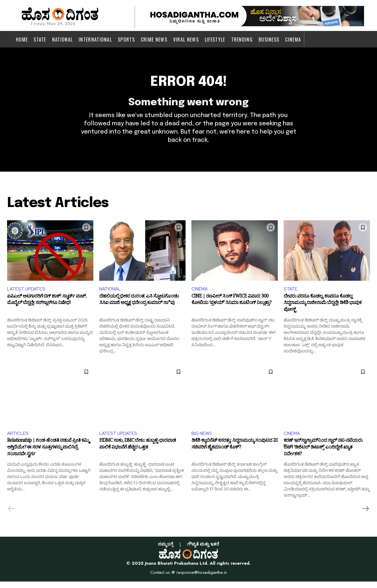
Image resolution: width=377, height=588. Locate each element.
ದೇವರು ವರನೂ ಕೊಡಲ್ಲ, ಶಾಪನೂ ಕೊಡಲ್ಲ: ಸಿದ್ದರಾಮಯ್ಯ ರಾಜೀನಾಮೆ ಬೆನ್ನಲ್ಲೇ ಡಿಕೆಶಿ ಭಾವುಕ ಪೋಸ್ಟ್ (323, 309)
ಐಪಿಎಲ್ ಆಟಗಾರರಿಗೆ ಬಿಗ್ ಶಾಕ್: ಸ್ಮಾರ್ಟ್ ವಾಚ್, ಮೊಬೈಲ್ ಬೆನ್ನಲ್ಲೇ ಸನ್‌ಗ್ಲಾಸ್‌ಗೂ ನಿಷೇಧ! (47, 306)
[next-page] (365, 515)
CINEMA (200, 294)
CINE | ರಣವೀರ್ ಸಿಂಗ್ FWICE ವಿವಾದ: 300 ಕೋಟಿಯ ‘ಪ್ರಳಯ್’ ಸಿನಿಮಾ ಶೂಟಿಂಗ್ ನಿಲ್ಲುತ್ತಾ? (231, 306)
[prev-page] (12, 515)
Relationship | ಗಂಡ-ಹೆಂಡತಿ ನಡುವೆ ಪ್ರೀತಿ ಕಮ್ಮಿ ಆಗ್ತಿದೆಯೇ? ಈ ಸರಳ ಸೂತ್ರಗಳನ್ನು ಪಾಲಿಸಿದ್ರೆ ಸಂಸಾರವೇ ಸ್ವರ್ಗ (48, 455)
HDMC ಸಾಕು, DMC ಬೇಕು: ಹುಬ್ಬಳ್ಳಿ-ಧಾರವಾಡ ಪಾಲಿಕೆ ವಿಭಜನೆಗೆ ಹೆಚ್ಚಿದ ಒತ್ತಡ (138, 451)
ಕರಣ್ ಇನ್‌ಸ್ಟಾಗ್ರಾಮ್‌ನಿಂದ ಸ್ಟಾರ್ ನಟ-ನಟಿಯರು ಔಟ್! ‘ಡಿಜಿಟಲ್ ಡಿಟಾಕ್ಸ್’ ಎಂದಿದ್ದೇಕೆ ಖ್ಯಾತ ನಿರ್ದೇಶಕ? (323, 455)
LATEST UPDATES (27, 294)
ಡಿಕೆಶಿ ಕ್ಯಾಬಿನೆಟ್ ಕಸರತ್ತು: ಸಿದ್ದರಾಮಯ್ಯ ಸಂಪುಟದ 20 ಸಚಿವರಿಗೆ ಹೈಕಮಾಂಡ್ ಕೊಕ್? (235, 451)
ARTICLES (18, 439)
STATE (291, 294)
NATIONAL (111, 294)
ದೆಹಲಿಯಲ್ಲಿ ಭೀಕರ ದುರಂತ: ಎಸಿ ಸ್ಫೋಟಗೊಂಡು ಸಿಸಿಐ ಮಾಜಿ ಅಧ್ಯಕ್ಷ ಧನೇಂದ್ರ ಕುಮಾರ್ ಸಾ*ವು (139, 306)
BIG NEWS (202, 439)
